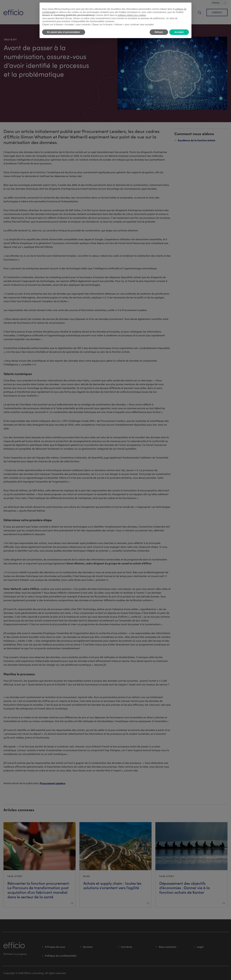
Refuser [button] (159, 32)
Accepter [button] (179, 32)
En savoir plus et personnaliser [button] (64, 32)
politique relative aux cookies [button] (132, 15)
